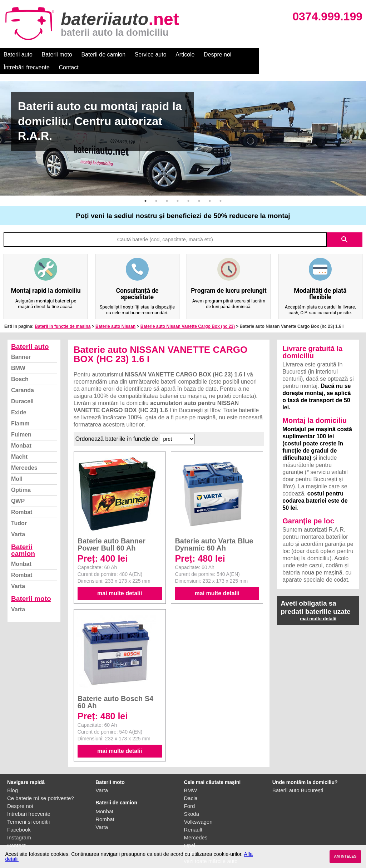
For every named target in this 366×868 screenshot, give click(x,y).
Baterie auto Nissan (115, 314)
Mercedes (24, 455)
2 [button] (156, 188)
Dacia (191, 785)
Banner (21, 344)
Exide (19, 400)
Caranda (23, 377)
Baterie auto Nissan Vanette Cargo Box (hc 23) (188, 314)
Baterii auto (18, 55)
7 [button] (210, 188)
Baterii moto (57, 55)
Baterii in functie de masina (63, 314)
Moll (17, 466)
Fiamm (20, 411)
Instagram (19, 825)
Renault (193, 817)
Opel (190, 832)
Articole (185, 55)
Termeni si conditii (28, 809)
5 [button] (188, 188)
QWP (18, 488)
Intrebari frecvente (29, 801)
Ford (190, 793)
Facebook (19, 817)
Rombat (22, 499)
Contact (304, 55)
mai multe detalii (120, 580)
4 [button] (178, 188)
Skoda (192, 801)
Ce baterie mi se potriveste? (41, 785)
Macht (19, 444)
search (345, 227)
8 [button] (221, 188)
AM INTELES (345, 856)
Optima (21, 477)
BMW (18, 355)
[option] (183, 125)
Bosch (20, 366)
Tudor (19, 510)
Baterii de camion (103, 55)
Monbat (21, 433)
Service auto (151, 55)
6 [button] (199, 188)
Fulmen (21, 422)
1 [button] (145, 188)
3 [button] (167, 188)
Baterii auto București (298, 777)
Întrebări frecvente (261, 55)
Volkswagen (198, 809)
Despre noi (217, 55)
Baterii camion (23, 537)
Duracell (22, 388)
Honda (192, 840)
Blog (13, 777)
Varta (18, 521)
